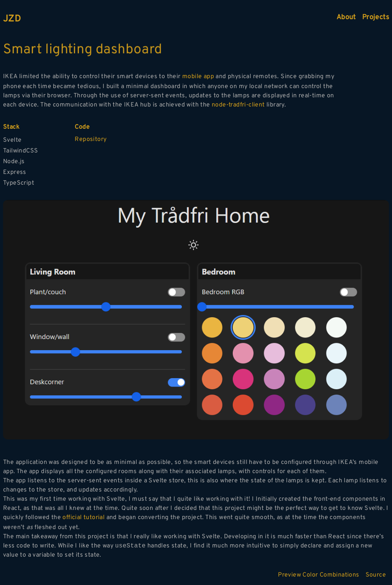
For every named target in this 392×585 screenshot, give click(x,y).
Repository (91, 139)
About (346, 17)
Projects (376, 17)
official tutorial (83, 518)
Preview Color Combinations (318, 575)
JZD (12, 19)
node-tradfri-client (238, 105)
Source (376, 575)
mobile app (198, 77)
